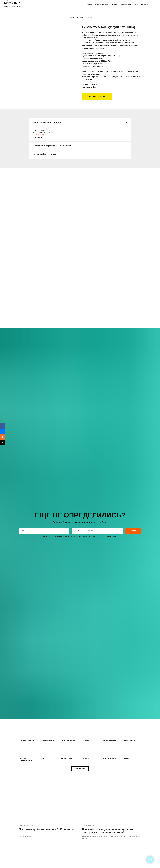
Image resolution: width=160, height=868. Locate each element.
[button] (80, 769)
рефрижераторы (40, 135)
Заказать (133, 531)
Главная (89, 4)
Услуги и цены (126, 4)
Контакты (145, 4)
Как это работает (101, 4)
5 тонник (89, 17)
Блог (136, 4)
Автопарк (114, 4)
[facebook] (154, 4)
